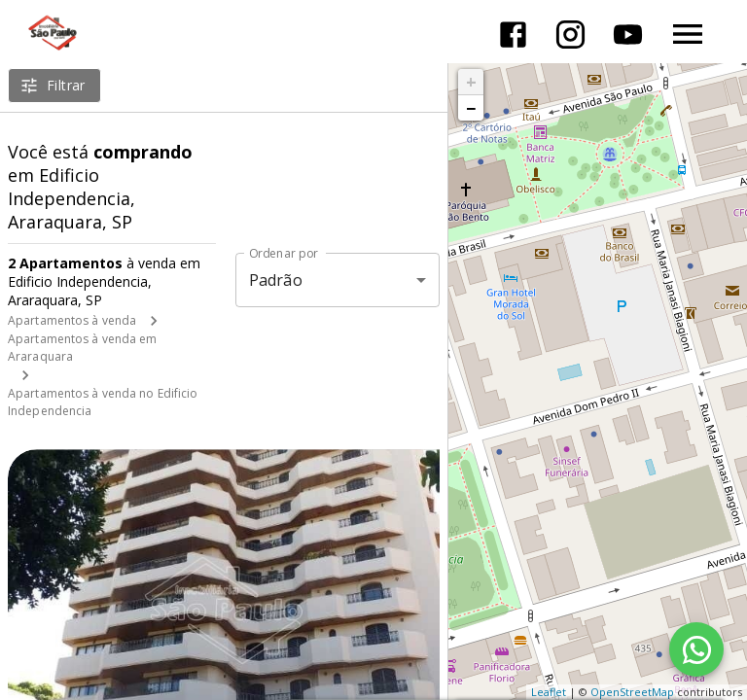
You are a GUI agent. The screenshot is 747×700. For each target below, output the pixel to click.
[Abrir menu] (688, 34)
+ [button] (471, 82)
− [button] (471, 108)
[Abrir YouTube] (628, 35)
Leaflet (549, 692)
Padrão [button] (276, 280)
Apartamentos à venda (72, 320)
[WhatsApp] (696, 649)
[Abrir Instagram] (570, 35)
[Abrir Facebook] (513, 35)
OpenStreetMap (632, 692)
